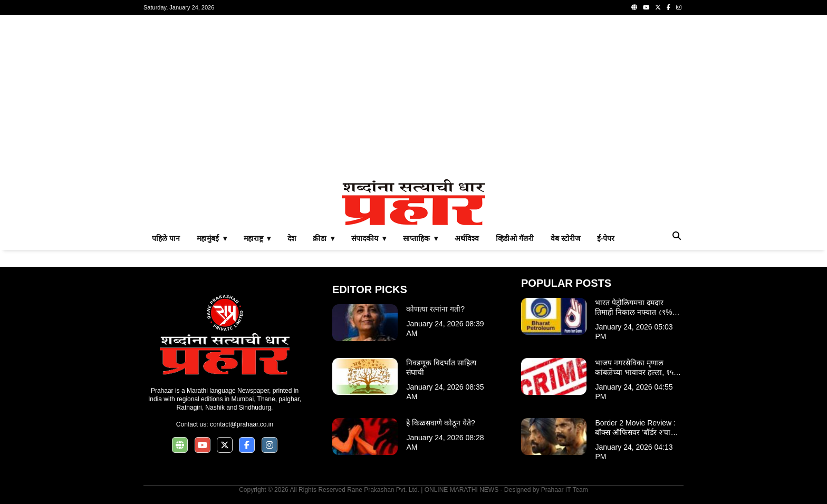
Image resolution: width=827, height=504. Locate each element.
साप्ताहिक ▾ (420, 238)
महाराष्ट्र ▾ (257, 238)
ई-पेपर (606, 238)
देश (292, 238)
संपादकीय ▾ (369, 238)
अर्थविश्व (467, 238)
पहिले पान (166, 238)
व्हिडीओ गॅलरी (515, 238)
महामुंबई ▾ (212, 238)
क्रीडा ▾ (324, 238)
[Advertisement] (413, 97)
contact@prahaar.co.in (242, 424)
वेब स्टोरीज (565, 238)
